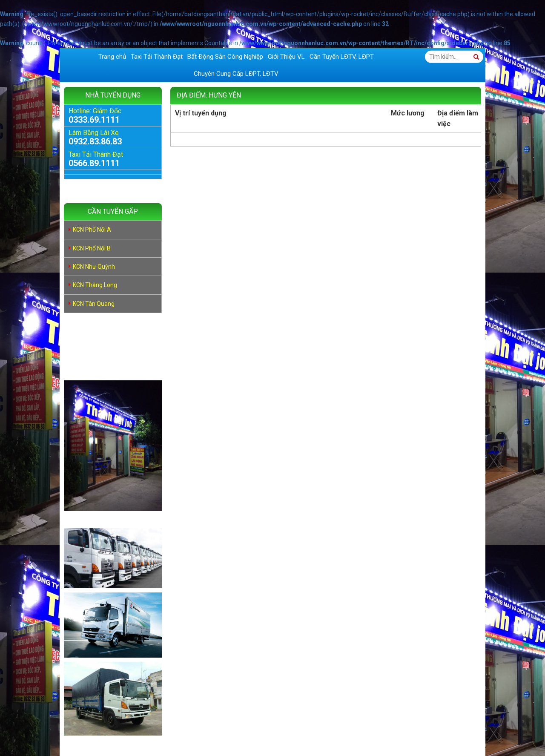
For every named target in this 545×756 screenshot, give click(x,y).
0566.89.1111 (94, 163)
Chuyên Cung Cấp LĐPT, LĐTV (236, 74)
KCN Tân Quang (94, 304)
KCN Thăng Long (95, 285)
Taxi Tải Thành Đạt (157, 57)
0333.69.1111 (94, 120)
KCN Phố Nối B (92, 248)
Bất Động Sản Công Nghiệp (225, 57)
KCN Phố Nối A (92, 230)
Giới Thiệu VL (286, 57)
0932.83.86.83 (95, 141)
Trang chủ (112, 57)
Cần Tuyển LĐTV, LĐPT (342, 57)
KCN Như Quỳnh (94, 267)
